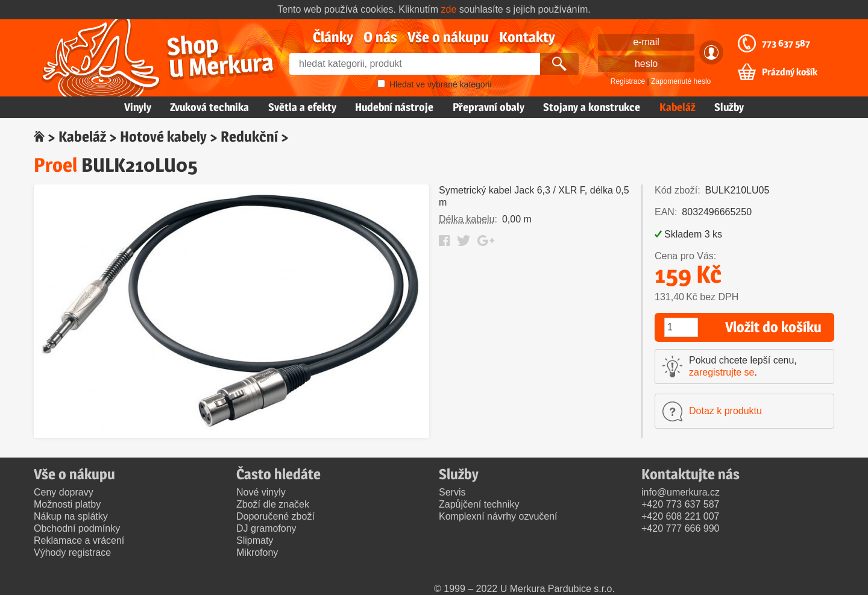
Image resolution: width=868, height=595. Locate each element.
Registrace (628, 81)
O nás (380, 37)
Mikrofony (257, 552)
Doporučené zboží (275, 516)
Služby (729, 107)
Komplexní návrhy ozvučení (498, 516)
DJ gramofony (266, 528)
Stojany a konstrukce (592, 107)
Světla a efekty (302, 107)
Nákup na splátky (71, 516)
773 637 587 (786, 43)
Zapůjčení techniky (479, 504)
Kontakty (527, 37)
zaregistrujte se (722, 372)
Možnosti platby (67, 504)
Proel (55, 165)
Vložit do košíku (773, 327)
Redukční (249, 137)
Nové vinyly (261, 492)
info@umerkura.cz (681, 492)
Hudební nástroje (394, 107)
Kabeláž (678, 107)
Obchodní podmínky (77, 528)
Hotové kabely (163, 137)
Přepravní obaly (489, 107)
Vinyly (138, 107)
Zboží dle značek (273, 504)
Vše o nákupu (448, 37)
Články (333, 37)
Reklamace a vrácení (79, 540)
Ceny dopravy (64, 492)
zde (449, 9)
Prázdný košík (790, 72)
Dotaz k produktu (725, 411)
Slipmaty (255, 540)
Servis (452, 492)
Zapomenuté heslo (681, 81)
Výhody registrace (72, 552)
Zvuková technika (209, 107)
